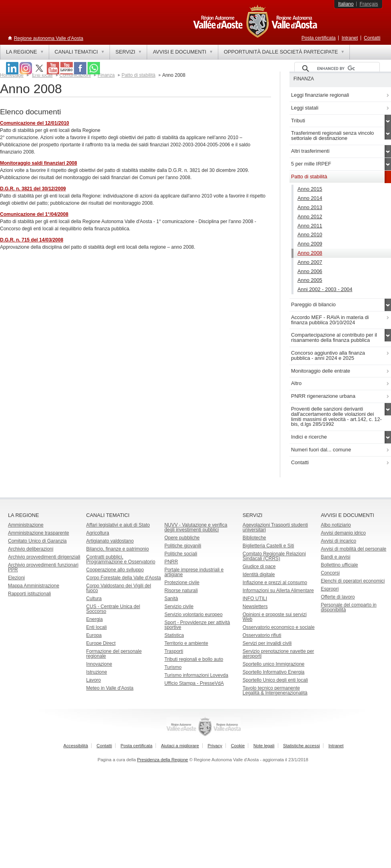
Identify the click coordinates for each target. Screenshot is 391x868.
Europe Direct (101, 643)
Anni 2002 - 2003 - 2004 (325, 289)
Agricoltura (98, 533)
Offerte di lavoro (338, 597)
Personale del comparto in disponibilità (348, 607)
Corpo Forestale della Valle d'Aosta (124, 578)
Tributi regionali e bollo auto (194, 659)
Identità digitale (259, 575)
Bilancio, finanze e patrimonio (118, 549)
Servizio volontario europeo (193, 615)
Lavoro (94, 680)
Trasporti (174, 651)
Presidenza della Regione (163, 760)
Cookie (238, 746)
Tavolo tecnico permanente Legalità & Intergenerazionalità (275, 690)
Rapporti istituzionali (29, 594)
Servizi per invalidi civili (267, 643)
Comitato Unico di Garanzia (37, 541)
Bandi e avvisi (335, 557)
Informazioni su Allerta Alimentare (278, 591)
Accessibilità (76, 746)
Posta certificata (318, 38)
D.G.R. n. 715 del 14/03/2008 (32, 240)
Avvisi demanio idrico (343, 533)
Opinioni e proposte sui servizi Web (275, 617)
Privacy (215, 746)
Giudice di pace (259, 567)
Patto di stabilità (139, 75)
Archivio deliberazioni (31, 549)
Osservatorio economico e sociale (279, 627)
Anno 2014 (310, 198)
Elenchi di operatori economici (353, 581)
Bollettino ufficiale (339, 565)
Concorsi (330, 573)
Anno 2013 (310, 207)
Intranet (350, 38)
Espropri (330, 589)
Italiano (346, 4)
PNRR (171, 562)
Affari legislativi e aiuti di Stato (118, 525)
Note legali (264, 746)
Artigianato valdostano (110, 541)
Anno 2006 (310, 271)
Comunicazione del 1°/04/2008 (34, 214)
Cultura (94, 599)
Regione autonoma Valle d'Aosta (49, 38)
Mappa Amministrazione (34, 586)
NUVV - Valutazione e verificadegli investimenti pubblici (196, 527)
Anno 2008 (310, 253)
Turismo (173, 667)
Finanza (106, 75)
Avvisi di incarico (338, 541)
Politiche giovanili (183, 546)
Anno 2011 (310, 226)
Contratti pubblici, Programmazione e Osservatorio (121, 559)
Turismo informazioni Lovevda (196, 675)
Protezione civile (182, 583)
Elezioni (16, 578)
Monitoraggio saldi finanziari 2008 (39, 163)
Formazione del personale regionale (114, 654)
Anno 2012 (310, 217)
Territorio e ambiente (186, 643)
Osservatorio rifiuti (262, 635)
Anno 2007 (310, 262)
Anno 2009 (310, 244)
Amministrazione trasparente (39, 533)
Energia (95, 619)
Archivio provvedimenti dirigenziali (44, 557)
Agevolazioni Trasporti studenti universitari (275, 527)
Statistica (174, 635)
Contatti (372, 38)
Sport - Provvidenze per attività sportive (197, 625)
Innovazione (99, 664)
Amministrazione (26, 525)
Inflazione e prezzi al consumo (275, 583)
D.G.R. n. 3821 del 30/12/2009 (33, 189)
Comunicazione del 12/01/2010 (35, 123)
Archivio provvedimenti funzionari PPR (43, 567)
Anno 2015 (310, 189)
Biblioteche (254, 538)
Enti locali (97, 627)
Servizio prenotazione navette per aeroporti (278, 654)
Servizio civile (179, 607)
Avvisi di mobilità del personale (353, 549)
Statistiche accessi (301, 746)
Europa (94, 635)
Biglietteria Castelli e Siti (268, 546)
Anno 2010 (310, 234)
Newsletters (255, 607)
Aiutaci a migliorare (180, 746)
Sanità (171, 599)
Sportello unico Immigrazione (274, 664)
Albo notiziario (336, 525)
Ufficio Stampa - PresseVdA (194, 683)
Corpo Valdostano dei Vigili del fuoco (119, 588)
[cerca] (336, 69)
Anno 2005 (310, 280)
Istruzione (97, 672)
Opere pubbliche (182, 538)
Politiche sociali (181, 554)
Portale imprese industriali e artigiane (194, 572)
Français (369, 4)
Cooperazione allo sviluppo (115, 570)
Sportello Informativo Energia (274, 672)
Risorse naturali (181, 591)
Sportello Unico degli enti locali (275, 680)
